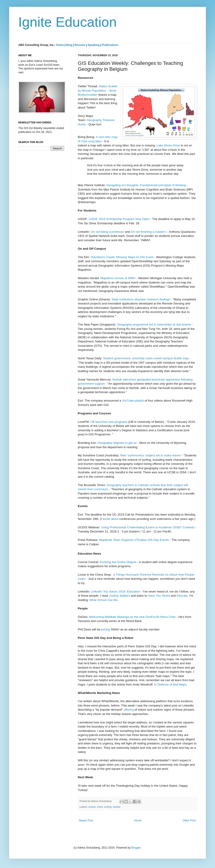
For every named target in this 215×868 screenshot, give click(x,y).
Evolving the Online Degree (118, 562)
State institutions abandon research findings (141, 299)
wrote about (111, 519)
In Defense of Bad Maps (170, 684)
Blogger (136, 848)
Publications (110, 45)
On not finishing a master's (149, 232)
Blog (69, 45)
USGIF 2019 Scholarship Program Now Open (119, 219)
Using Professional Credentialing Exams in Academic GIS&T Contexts (148, 527)
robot (100, 807)
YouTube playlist (133, 401)
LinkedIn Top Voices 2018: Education (116, 591)
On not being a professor (107, 232)
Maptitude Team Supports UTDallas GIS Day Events (134, 540)
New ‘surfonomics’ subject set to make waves (150, 455)
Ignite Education (67, 22)
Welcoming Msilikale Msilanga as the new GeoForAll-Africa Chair (132, 617)
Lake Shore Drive (168, 145)
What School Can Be (103, 600)
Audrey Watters (120, 596)
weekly (117, 807)
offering (129, 710)
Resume (80, 45)
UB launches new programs (109, 422)
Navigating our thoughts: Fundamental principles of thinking (146, 185)
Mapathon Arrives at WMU (118, 278)
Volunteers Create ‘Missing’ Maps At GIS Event (122, 257)
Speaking (93, 45)
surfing (108, 807)
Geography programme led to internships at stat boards (154, 324)
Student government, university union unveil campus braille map (146, 358)
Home (60, 45)
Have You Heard (159, 596)
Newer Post (86, 820)
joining (106, 629)
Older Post (189, 820)
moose (92, 807)
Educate (182, 596)
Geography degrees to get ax (117, 443)
